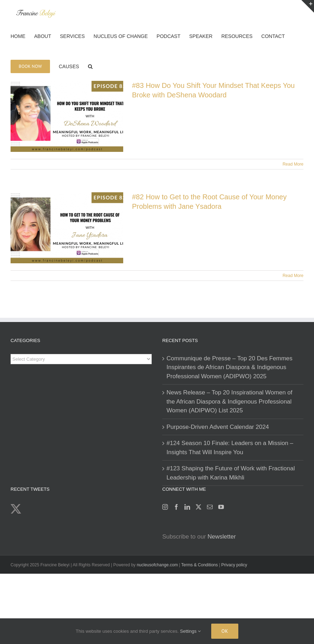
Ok (225, 631)
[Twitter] (199, 507)
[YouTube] (221, 507)
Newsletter (222, 537)
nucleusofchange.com (157, 565)
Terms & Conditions (200, 565)
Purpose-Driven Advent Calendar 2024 (218, 427)
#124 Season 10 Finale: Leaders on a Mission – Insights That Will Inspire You (230, 448)
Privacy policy (234, 565)
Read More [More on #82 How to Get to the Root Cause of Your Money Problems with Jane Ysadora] (293, 276)
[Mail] (210, 507)
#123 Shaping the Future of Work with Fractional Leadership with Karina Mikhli (231, 473)
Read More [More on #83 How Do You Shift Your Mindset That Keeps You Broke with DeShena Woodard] (293, 164)
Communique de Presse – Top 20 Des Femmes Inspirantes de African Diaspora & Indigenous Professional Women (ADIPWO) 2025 (230, 367)
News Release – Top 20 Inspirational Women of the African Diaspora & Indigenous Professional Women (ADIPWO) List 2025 (230, 401)
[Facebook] (176, 507)
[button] (90, 66)
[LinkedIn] (187, 507)
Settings (190, 631)
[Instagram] (165, 507)
